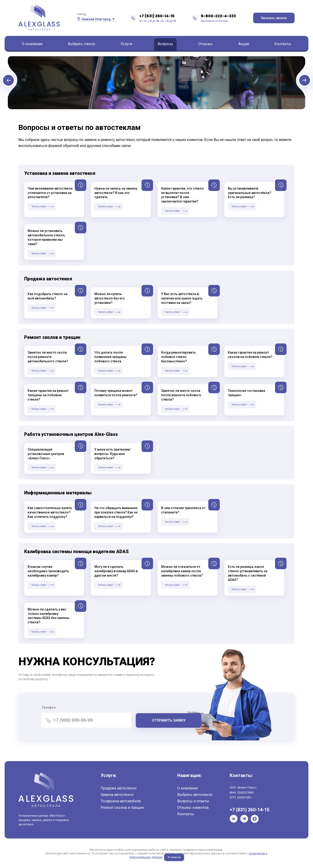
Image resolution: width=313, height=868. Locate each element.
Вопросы (165, 44)
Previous (26, 84)
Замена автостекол (117, 795)
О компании (32, 44)
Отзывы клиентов (193, 808)
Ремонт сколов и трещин (122, 808)
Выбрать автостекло (195, 795)
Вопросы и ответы (193, 801)
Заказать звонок (274, 18)
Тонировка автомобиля (121, 801)
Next (287, 84)
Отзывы (206, 44)
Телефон (49, 707)
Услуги (126, 44)
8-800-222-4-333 (218, 16)
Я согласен (174, 857)
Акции (244, 44)
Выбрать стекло (82, 44)
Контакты (283, 44)
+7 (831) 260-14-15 (157, 16)
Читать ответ (39, 206)
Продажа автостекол (119, 788)
